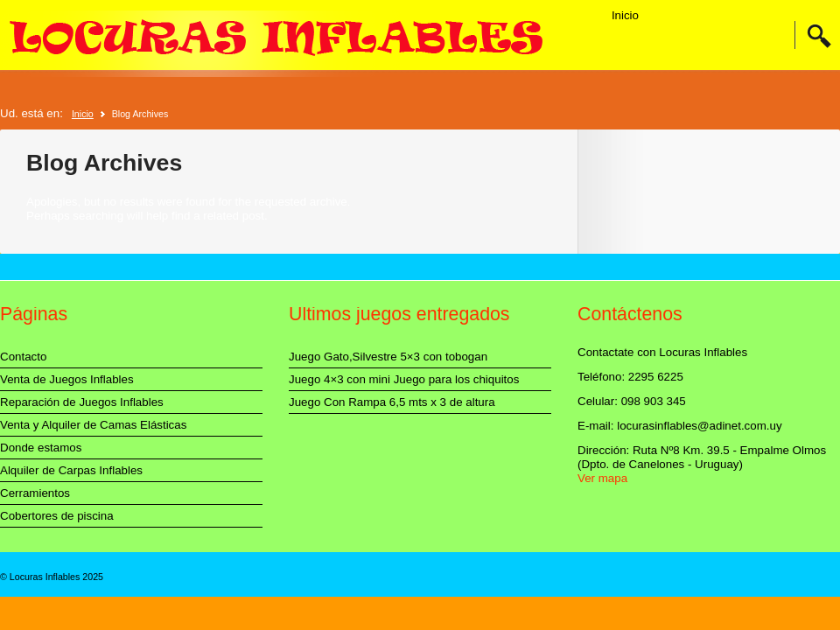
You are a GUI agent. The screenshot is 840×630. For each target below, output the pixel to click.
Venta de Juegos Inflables (67, 379)
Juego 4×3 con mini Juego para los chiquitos (404, 379)
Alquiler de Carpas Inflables (71, 470)
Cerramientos (35, 493)
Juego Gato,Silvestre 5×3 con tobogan (388, 357)
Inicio (625, 15)
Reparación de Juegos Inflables (82, 402)
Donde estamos (41, 448)
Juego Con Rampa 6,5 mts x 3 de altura (392, 402)
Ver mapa (602, 478)
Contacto (23, 357)
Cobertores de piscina (57, 516)
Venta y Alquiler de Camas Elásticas (93, 425)
